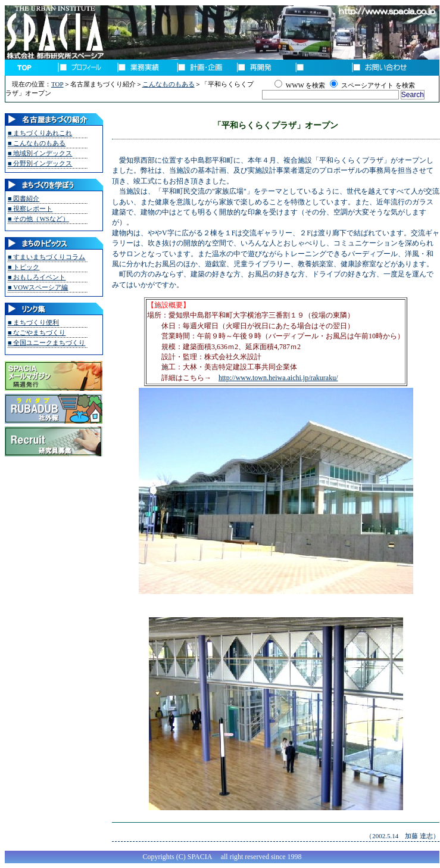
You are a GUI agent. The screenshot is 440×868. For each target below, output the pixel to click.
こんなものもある (168, 84)
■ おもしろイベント (37, 277)
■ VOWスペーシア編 (38, 287)
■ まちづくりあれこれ (40, 133)
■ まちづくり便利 (33, 322)
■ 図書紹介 (24, 198)
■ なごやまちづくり (37, 332)
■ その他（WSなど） (38, 219)
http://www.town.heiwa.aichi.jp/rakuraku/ (278, 378)
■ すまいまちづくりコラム (46, 257)
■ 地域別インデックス (40, 153)
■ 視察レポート (30, 209)
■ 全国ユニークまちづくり (46, 343)
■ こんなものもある (37, 143)
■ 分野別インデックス (40, 163)
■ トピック (24, 267)
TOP (57, 84)
